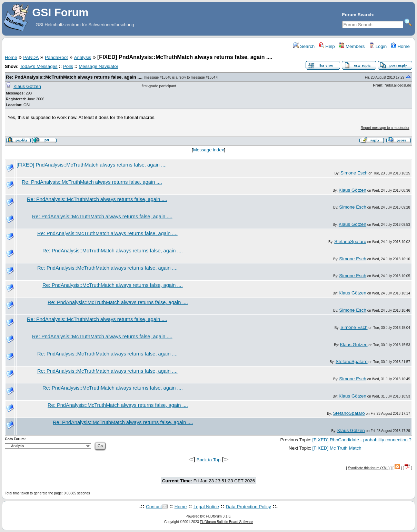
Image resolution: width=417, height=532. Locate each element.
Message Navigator (98, 66)
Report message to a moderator (385, 128)
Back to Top (208, 460)
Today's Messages (38, 66)
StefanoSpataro (350, 242)
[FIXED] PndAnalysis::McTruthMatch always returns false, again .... (92, 165)
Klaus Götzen (27, 86)
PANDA (31, 57)
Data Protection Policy (249, 507)
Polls (68, 66)
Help (327, 46)
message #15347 (204, 77)
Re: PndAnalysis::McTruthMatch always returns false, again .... (74, 77)
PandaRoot (56, 57)
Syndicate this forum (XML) (369, 468)
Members (352, 46)
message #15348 (158, 77)
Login (378, 46)
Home (400, 46)
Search (304, 46)
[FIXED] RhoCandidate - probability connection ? (362, 440)
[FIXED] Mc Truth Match (337, 448)
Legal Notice (206, 507)
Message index (209, 150)
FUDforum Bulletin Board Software (226, 522)
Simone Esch (354, 173)
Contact (154, 507)
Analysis (83, 57)
